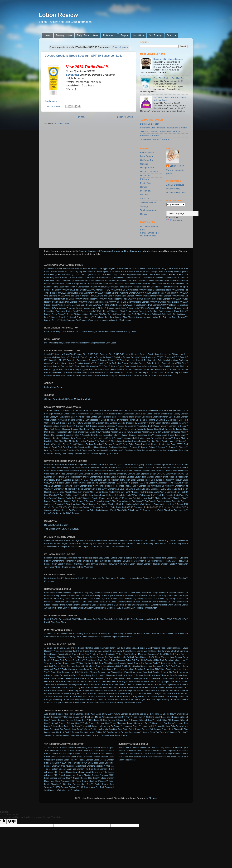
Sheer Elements (91, 314)
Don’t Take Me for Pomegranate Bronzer (103, 717)
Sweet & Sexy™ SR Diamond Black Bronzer (103, 697)
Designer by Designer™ (137, 423)
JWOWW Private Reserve (86, 299)
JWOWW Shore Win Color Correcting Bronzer (129, 302)
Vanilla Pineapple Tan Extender (74, 320)
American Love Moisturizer (106, 540)
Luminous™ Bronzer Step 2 (136, 372)
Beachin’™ (129, 268)
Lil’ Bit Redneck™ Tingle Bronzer (76, 489)
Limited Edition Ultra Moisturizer (109, 372)
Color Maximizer (165, 360)
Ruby (65, 447)
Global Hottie (176, 281)
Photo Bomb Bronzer (76, 675)
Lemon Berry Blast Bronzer (90, 669)
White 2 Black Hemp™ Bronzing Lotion (139, 510)
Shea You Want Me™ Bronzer (164, 732)
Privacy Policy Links (176, 193)
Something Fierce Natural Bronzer (93, 447)
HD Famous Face (158, 369)
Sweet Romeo (106, 450)
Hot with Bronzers (170, 287)
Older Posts (125, 117)
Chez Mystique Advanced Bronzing (60, 420)
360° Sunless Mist (115, 411)
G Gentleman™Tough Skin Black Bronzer (73, 281)
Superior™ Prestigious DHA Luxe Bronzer (103, 317)
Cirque (79, 420)
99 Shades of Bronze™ (98, 465)
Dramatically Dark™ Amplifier (58, 480)
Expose (146, 369)
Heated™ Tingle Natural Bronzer (79, 284)
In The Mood (119, 486)
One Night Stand (154, 441)
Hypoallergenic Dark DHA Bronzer (149, 599)
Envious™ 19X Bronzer (87, 426)
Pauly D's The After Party (168, 495)
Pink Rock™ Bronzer (70, 732)
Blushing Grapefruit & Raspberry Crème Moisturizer (87, 593)
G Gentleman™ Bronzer (130, 278)
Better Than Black (117, 648)
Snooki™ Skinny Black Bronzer (79, 688)
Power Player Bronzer (62, 501)
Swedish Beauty (148, 202)
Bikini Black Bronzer (73, 751)
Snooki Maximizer (142, 681)
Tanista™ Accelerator (178, 564)
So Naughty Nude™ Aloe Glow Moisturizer (112, 501)
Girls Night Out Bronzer (68, 544)
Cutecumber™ (57, 717)
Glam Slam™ (85, 429)
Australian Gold (148, 152)
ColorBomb (140, 420)
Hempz (144, 187)
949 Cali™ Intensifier (125, 354)
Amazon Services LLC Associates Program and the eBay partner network (114, 251)
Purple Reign (128, 444)
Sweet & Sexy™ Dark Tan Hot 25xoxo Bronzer (167, 694)
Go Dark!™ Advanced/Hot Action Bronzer (144, 751)
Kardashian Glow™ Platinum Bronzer (120, 435)
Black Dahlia (135, 414)
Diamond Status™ (155, 477)
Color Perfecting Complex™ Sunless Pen (87, 363)
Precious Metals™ (89, 311)
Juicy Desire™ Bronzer (120, 429)
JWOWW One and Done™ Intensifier (74, 296)
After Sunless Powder (145, 354)
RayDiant (154, 311)
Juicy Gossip (137, 429)
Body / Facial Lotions (87, 35)
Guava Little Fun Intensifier (164, 723)
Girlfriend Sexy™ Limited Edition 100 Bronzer (159, 720)
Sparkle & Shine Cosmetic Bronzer (172, 501)
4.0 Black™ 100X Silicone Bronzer (59, 748)
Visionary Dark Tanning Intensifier (68, 453)
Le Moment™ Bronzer (172, 486)
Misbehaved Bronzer (149, 438)
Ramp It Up (144, 311)
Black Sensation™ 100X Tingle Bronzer (62, 763)
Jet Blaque (161, 619)
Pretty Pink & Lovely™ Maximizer (101, 675)
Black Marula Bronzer (135, 648)
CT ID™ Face (178, 357)
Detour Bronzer (90, 477)
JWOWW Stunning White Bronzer (164, 302)
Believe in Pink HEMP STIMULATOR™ (98, 468)
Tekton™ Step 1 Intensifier (113, 375)
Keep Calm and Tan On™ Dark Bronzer (165, 666)
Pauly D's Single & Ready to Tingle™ (116, 495)
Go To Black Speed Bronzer (136, 657)
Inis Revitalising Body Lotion (57, 343)
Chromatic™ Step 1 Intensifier (122, 360)
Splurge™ (153, 447)
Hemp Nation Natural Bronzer (137, 284)
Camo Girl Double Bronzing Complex (160, 540)
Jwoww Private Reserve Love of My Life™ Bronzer (92, 308)
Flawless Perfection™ (164, 480)
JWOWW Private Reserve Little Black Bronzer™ (150, 299)
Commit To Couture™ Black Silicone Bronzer (103, 474)
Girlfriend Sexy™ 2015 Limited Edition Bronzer (94, 720)
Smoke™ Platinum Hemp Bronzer (133, 678)
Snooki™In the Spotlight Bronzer (158, 690)
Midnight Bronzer (175, 308)
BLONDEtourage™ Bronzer (162, 465)
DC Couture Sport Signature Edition (140, 474)
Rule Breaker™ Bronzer (82, 501)
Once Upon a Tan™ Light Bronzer (149, 561)
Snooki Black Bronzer (158, 678)
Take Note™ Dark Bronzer (125, 450)
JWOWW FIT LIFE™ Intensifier (124, 290)
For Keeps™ (182, 426)
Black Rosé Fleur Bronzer (123, 417)
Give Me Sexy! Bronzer (162, 748)
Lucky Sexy (166, 489)
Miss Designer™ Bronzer (169, 438)
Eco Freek (174, 275)
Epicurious (137, 369)
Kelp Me (103, 726)
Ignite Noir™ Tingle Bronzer (100, 486)
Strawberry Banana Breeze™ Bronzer (149, 578)
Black (126, 414)
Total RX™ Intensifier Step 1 (161, 375)
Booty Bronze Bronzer (127, 651)
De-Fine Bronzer (124, 369)
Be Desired (141, 714)
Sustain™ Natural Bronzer (74, 735)
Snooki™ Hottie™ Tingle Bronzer (165, 685)
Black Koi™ (78, 558)
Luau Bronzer (78, 775)
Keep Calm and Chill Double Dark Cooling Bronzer (125, 666)
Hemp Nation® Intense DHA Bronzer (69, 287)
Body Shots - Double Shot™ (111, 558)
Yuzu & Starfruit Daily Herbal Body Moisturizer (137, 608)
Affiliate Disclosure (175, 185)
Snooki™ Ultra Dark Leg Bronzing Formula (76, 690)
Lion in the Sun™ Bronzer (103, 489)
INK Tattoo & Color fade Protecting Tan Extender (112, 561)
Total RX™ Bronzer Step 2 (137, 375)
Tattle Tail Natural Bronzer (148, 450)
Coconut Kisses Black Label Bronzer (163, 558)
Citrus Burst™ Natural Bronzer (92, 654)
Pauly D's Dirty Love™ (69, 495)
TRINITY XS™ (66, 507)
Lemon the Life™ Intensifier (153, 726)
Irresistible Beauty (91, 726)
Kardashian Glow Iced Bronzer (71, 432)
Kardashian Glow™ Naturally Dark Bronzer (83, 435)
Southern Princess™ (99, 781)
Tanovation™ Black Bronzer (56, 567)
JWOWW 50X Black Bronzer (74, 290)
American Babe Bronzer (55, 540)
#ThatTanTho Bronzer (54, 648)
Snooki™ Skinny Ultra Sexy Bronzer (110, 688)
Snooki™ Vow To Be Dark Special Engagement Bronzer (119, 690)
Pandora (48, 444)
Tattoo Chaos (86, 703)
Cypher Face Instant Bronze (130, 366)
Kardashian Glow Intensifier (98, 432)
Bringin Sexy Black (170, 268)
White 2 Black (116, 510)
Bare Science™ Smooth (67, 357)
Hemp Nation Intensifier (113, 284)
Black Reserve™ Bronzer (75, 471)
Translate (174, 220)
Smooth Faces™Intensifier (120, 314)
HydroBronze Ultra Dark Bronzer (86, 599)
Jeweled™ (64, 308)
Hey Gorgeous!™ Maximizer (175, 751)
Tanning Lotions (64, 35)
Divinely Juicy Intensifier (159, 423)
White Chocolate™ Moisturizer (70, 790)
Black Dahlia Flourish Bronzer (154, 414)
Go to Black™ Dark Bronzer (85, 660)
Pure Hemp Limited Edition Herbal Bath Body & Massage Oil (143, 602)
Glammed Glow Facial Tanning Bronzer (88, 483)
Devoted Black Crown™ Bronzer (112, 477)
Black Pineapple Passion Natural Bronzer (164, 648)
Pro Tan (144, 195)
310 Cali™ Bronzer (53, 354)
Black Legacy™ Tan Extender (57, 417)
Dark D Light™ (86, 275)
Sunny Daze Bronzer (141, 605)
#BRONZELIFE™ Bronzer (56, 465)
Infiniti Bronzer (88, 372)
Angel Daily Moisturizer (156, 411)
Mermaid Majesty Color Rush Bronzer (73, 492)
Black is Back (110, 619)
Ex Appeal (183, 275)
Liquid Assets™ (122, 308)
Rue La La (73, 447)
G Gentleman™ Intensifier (152, 278)
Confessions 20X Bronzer (56, 423)
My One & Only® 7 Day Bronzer (86, 637)
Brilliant (138, 417)
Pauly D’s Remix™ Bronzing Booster (82, 498)
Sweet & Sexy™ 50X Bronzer (133, 694)
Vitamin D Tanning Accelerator (116, 547)
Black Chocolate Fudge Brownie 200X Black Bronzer (75, 754)
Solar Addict (167, 314)
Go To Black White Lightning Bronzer (166, 657)
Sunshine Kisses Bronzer (114, 544)
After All (87, 268)
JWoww (55, 308)
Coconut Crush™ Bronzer (153, 471)
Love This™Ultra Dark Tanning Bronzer (87, 672)
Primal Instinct (132, 311)
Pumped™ (117, 444)
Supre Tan (145, 199)
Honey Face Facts (61, 726)
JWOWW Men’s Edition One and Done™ (76, 293)
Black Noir (75, 417)
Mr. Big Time (75, 441)
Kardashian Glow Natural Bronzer (126, 432)
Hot (161, 287)
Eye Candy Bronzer (53, 278)
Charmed (157, 417)
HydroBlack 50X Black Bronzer (130, 619)
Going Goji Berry (133, 660)
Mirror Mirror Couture (99, 492)
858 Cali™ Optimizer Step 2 (102, 354)
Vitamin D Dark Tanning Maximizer (59, 547)
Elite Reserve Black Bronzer (57, 657)
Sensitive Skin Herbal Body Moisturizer (89, 605)
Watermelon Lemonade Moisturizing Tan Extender (109, 320)
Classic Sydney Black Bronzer (82, 272)
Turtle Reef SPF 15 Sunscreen (130, 507)
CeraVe (144, 214)
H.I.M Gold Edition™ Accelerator (153, 483)
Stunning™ (183, 732)
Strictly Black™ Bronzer (86, 504)
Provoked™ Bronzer (150, 135)
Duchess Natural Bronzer (55, 426)
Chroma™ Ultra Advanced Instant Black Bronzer (163, 128)
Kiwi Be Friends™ (115, 726)
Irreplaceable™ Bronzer (135, 486)
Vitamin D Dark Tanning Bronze (174, 544)
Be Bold (132, 714)
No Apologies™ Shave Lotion (110, 441)
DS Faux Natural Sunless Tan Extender (86, 423)
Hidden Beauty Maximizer (90, 544)
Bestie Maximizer (101, 648)
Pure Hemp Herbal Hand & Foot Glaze (99, 602)
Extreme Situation (111, 480)
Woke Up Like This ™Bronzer (66, 513)
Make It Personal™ (115, 438)
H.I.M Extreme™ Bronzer (127, 483)
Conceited (183, 420)
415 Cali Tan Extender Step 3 (76, 354)
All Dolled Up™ (138, 411)
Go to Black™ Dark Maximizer (112, 660)
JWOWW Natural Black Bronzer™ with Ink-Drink (158, 293)
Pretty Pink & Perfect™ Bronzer (129, 675)
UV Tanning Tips (148, 236)
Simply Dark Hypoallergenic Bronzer (116, 637)
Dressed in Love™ (179, 423)
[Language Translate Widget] (182, 213)
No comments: (54, 106)
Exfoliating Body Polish (149, 426)
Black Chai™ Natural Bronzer (79, 619)
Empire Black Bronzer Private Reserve (87, 657)
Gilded (167, 281)
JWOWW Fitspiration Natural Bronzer (155, 290)
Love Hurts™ (135, 308)
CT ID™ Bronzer (164, 357)
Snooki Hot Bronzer (75, 681)
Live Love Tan (122, 489)
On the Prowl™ (73, 311)
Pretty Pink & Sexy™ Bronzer (156, 675)
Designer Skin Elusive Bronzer (168, 59)
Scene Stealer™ (59, 314)
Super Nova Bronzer (91, 450)
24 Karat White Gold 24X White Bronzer (88, 411)
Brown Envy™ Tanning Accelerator (134, 748)
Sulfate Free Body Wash (71, 450)
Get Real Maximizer (114, 657)
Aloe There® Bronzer (54, 714)
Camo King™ (121, 471)
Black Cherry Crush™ (54, 578)
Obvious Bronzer (139, 441)
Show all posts (120, 47)
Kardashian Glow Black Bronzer (158, 429)
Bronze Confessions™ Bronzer (101, 471)
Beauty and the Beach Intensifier (79, 648)
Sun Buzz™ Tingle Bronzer (95, 784)
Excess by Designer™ (128, 426)
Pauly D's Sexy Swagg (90, 495)
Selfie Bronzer (176, 675)
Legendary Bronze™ (132, 726)
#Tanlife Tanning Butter (78, 465)
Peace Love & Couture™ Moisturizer (116, 498)
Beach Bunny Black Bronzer (88, 748)
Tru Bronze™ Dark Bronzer (154, 757)
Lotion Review (58, 15)
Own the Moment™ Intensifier (175, 441)
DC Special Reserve (74, 477)
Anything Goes (143, 465)
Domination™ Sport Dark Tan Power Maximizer (127, 654)
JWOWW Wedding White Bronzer (108, 305)
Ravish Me (146, 444)
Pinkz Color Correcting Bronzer (68, 602)
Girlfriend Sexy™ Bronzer (127, 720)
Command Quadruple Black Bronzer (162, 420)
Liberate (55, 438)
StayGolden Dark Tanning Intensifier (91, 564)
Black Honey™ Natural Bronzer (79, 760)
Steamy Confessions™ (168, 447)
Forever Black (181, 480)
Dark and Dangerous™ (74, 717)
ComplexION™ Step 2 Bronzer (104, 366)
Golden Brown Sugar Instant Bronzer (82, 772)
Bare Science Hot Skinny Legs (169, 354)
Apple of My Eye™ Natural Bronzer (112, 714)
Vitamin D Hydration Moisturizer (88, 547)
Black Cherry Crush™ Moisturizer (81, 578)
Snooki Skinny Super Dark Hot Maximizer (169, 681)
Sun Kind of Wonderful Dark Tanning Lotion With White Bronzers (125, 504)
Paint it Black (50, 622)
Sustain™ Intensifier (53, 735)
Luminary (102, 438)
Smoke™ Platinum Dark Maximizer (102, 678)
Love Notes (76, 438)
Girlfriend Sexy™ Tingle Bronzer (81, 723)
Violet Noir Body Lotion (126, 332)
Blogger (153, 798)
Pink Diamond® (176, 729)
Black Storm (98, 619)
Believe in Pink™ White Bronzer (160, 468)
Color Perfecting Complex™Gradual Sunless (126, 363)
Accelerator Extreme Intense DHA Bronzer (63, 268)
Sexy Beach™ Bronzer (63, 564)
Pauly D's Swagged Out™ (145, 495)
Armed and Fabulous (176, 411)
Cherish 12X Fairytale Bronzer (175, 417)
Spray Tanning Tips (149, 233)
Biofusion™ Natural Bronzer (90, 357)
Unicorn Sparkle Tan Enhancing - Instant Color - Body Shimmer (82, 510)
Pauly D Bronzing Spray (170, 492)
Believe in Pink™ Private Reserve (130, 468)
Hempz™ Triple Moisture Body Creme (156, 596)
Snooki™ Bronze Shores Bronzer (97, 685)
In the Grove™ (76, 726)
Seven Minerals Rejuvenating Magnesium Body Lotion (93, 343)
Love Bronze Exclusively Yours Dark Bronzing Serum (126, 669)
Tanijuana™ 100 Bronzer (80, 787)
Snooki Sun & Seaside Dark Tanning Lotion (63, 685)
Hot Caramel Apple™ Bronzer (154, 663)
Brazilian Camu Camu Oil (78, 332)
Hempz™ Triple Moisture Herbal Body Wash (89, 663)
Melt (137, 438)
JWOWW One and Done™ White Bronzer (160, 132)
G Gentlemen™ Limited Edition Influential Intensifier (140, 281)
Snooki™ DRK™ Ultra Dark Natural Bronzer (131, 685)
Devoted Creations (149, 171)
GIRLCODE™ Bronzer (54, 483)
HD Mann (77, 372)
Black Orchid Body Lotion (55, 332)
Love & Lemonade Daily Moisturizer (144, 489)
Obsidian (127, 441)
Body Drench (146, 156)
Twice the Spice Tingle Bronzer (114, 735)
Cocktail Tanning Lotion (147, 360)
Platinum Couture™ (164, 498)
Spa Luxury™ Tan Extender (144, 501)
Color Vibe (78, 474)
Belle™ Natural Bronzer (113, 414)
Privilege (90, 444)
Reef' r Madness (166, 311)
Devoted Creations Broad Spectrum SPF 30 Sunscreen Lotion (84, 56)
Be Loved (151, 714)
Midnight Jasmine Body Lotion (102, 332)
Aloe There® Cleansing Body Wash (80, 714)
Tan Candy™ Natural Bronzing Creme (86, 700)
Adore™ (127, 411)
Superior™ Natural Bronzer (71, 317)
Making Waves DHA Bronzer (154, 308)
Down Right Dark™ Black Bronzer (74, 561)
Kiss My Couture (154, 486)
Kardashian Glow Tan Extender (156, 432)
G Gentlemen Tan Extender (105, 281)
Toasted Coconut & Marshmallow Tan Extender (150, 317)
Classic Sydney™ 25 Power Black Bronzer (115, 272)
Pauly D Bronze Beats (149, 492)
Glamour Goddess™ (100, 429)
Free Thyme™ (139, 717)
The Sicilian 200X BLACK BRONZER (62, 529)
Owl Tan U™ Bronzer (130, 492)
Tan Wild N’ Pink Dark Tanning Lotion (142, 544)
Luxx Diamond (112, 672)
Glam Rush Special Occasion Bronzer (61, 429)
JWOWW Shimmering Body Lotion (93, 302)
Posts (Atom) (64, 124)
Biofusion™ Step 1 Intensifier (143, 357)
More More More (61, 441)
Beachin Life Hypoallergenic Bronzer (107, 268)
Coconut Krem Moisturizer (176, 471)
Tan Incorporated (148, 210)
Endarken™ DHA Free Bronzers (87, 480)
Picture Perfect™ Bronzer (74, 444)
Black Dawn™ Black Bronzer (148, 268)
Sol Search (157, 314)
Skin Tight (103, 314)
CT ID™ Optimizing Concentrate (73, 360)
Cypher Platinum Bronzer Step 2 (67, 369)
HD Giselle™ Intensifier (62, 372)
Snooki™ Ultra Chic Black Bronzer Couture (146, 688)
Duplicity (165, 275)
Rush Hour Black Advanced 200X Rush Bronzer (66, 781)
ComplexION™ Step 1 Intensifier (75, 366)
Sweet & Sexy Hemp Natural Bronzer (80, 694)
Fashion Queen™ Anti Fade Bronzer (67, 769)
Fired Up (149, 480)
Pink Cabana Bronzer (159, 729)
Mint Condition (111, 729)
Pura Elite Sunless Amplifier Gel (169, 78)
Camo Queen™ (134, 471)
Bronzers (171, 35)
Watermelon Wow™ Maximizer (106, 703)
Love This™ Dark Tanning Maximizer (167, 669)
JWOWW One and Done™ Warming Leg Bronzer (112, 296)
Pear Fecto (123, 729)
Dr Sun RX (145, 175)
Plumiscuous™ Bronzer (139, 732)
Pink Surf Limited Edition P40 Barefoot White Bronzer (104, 732)
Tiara (125, 317)
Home (48, 35)
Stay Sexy (70, 504)
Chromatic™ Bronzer (98, 360)
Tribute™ (56, 320)
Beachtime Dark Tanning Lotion (58, 558)
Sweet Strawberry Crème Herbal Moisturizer (97, 608)
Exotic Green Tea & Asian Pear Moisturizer (131, 593)
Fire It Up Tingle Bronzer (96, 769)
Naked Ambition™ (89, 441)
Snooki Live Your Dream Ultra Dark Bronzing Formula (109, 681)
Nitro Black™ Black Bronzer (101, 778)
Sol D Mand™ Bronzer (141, 314)
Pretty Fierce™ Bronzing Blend (111, 311)
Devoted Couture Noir (136, 477)
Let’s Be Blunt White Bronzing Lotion (114, 578)
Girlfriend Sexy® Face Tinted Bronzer (163, 717)
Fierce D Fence (69, 278)
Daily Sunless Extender (115, 423)
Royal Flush (57, 447)
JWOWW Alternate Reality (98, 290)
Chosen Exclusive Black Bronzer (64, 654)
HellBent (98, 284)
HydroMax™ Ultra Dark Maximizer (117, 599)
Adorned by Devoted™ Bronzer (123, 465)
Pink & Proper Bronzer (139, 729)
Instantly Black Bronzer (174, 634)
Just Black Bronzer (53, 666)
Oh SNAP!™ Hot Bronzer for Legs (157, 754)
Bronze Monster (144, 651)
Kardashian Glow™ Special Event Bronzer (156, 435)
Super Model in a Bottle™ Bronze (169, 504)
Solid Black (61, 622)
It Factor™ (56, 290)
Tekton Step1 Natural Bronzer (89, 375)
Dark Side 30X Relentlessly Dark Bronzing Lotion (115, 275)
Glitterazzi (111, 483)
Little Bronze (65, 438)
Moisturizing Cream (54, 387)
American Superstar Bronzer (131, 540)
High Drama (67, 486)
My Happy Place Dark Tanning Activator (150, 672)
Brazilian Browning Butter (135, 558)
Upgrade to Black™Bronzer (81, 567)
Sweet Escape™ (93, 735)
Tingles (124, 35)
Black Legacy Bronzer (178, 414)
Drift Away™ (127, 717)
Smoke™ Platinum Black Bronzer (72, 678)
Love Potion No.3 (89, 438)
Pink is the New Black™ (143, 498)
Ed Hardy (145, 179)
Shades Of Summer (75, 314)
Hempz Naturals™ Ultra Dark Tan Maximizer (74, 596)
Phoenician (57, 444)
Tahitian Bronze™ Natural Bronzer (152, 564)
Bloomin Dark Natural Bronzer (103, 651)
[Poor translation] (12, 821)
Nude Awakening (58, 311)
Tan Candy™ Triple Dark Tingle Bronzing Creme (155, 700)
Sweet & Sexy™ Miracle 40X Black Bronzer (63, 697)
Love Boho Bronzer (174, 726)
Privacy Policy (173, 189)
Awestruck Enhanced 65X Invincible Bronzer (74, 414)
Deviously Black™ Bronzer (149, 275)
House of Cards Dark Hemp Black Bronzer (145, 634)
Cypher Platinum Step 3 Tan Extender (99, 369)
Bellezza (98, 414)
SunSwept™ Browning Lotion (122, 564)
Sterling (176, 314)
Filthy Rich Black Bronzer (132, 480)
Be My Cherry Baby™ (166, 714)
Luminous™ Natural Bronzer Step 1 (164, 372)
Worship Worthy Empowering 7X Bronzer (101, 453)
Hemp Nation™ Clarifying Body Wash (102, 287)
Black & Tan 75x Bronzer (55, 619)
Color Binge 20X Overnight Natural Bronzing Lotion (157, 272)
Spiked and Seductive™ (55, 504)
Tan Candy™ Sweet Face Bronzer (118, 700)
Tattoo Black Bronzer (70, 703)
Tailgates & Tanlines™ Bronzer (155, 139)
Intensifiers (139, 35)
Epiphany (102, 426)
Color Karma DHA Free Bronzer (58, 474)
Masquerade (129, 438)
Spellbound (114, 447)
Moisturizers (109, 35)
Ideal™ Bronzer (80, 486)
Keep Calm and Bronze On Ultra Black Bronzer (82, 666)
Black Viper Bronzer (53, 593)
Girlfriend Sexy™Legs (106, 723)
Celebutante (147, 417)
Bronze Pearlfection (59, 272)
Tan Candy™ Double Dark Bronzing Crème (165, 697)
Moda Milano (115, 492)
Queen (138, 444)
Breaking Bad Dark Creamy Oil (113, 634)
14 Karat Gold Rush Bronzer (57, 411)
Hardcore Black (58, 284)
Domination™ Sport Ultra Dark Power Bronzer (168, 654)
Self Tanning (155, 35)
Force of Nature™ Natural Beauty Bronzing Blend (97, 278)
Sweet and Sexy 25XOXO (134, 697)
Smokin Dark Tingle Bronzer (119, 605)
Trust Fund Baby (108, 507)
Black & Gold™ (181, 468)
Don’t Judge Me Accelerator (175, 477)
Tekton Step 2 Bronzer (66, 375)
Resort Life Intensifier (161, 444)
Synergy (144, 206)
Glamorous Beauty (125, 723)
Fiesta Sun (145, 183)
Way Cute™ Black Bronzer (131, 703)
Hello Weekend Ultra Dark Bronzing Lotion (160, 660)
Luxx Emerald (126, 672)
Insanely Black (150, 619)
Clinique (144, 164)
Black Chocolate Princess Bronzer (93, 757)
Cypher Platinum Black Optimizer (158, 366)
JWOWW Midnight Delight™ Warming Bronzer (115, 293)
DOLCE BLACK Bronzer (56, 525)
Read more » (51, 101)
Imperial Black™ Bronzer (130, 754)
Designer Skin (147, 168)
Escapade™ (112, 426)
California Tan (147, 160)
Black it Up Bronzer (150, 124)
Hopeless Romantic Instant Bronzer (125, 663)
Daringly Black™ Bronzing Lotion (65, 275)
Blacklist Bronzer (91, 558)
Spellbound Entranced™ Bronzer (134, 447)
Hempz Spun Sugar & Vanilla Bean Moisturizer (116, 596)
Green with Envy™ (143, 723)
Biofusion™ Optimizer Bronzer (117, 357)
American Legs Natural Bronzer (80, 540)
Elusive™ (71, 426)
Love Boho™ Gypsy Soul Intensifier (88, 729)
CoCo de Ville (107, 420)
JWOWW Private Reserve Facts (113, 299)
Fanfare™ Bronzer (168, 426)
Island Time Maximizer (178, 663)
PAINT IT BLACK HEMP (177, 619)
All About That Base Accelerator (58, 634)
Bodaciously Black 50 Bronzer (86, 634)
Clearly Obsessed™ (91, 420)
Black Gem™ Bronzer (54, 471)
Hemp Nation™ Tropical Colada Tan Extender (139, 287)
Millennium (145, 191)
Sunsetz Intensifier (159, 605)
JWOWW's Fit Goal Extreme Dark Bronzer (141, 305)
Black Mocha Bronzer (104, 760)
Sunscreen (72, 75)
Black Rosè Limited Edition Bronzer (96, 417)
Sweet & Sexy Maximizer (108, 694)
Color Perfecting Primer (157, 363)
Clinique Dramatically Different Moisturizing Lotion (68, 399)
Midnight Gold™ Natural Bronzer (73, 778)
